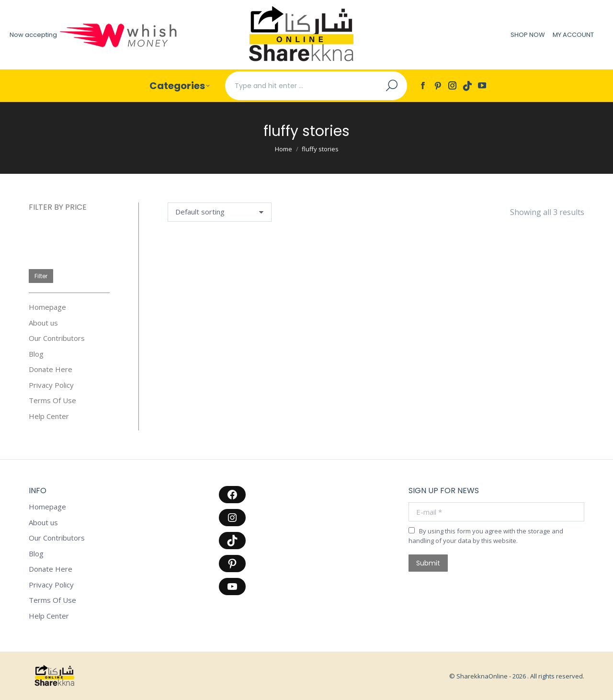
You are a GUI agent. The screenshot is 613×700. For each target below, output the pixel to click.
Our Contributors (57, 338)
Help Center (49, 416)
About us (43, 323)
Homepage (47, 307)
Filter (41, 276)
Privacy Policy (51, 385)
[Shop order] (220, 212)
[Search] (316, 86)
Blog (36, 354)
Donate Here (51, 369)
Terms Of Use (52, 401)
